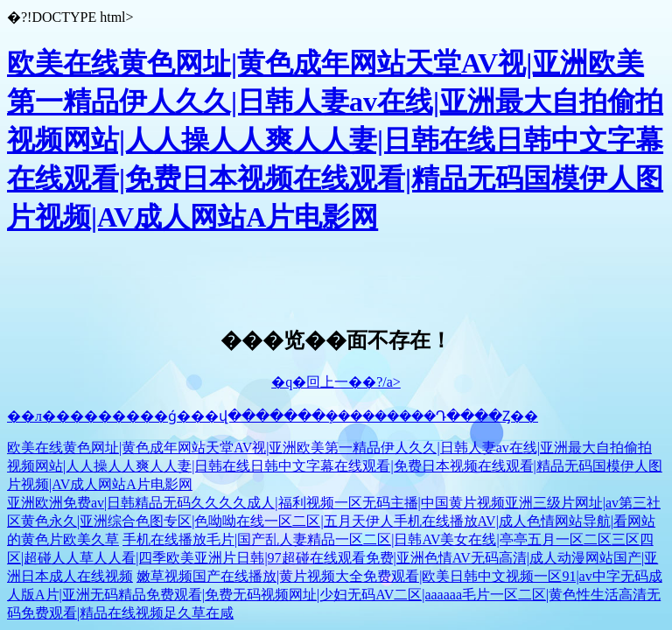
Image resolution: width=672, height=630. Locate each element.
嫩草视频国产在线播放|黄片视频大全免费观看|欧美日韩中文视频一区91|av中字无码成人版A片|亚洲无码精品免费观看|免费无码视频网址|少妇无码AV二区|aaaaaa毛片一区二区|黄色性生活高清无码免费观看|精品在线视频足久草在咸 (335, 595)
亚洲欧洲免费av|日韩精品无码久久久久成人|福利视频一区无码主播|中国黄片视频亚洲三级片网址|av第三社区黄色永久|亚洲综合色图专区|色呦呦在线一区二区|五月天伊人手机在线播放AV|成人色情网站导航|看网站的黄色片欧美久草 (334, 521)
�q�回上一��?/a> (336, 382)
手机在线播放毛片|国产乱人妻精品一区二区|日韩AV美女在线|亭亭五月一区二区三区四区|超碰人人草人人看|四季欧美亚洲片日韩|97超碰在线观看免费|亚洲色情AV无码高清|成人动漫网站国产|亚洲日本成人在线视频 (332, 558)
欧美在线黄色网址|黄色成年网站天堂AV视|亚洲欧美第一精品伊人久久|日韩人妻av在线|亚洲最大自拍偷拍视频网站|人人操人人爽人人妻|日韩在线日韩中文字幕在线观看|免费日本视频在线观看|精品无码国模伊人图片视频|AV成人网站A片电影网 (335, 140)
